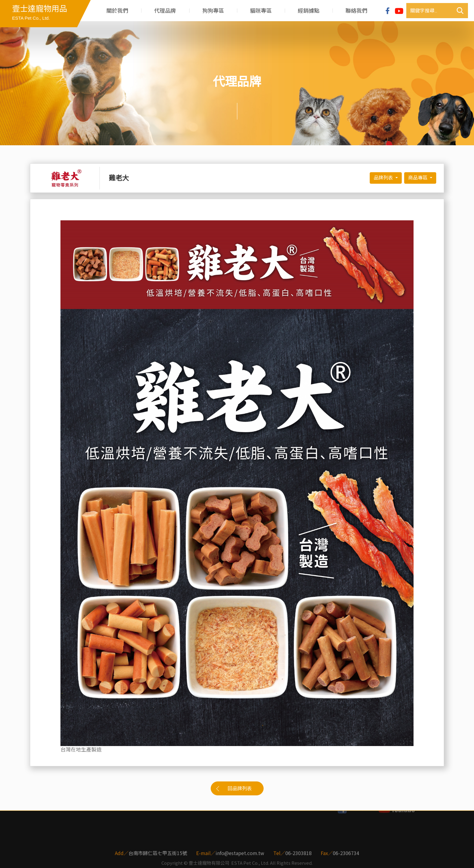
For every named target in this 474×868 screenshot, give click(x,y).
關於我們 (117, 11)
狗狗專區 (213, 11)
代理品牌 (165, 11)
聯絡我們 (356, 11)
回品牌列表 (240, 789)
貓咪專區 (261, 11)
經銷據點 (309, 11)
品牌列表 (384, 178)
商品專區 (418, 178)
